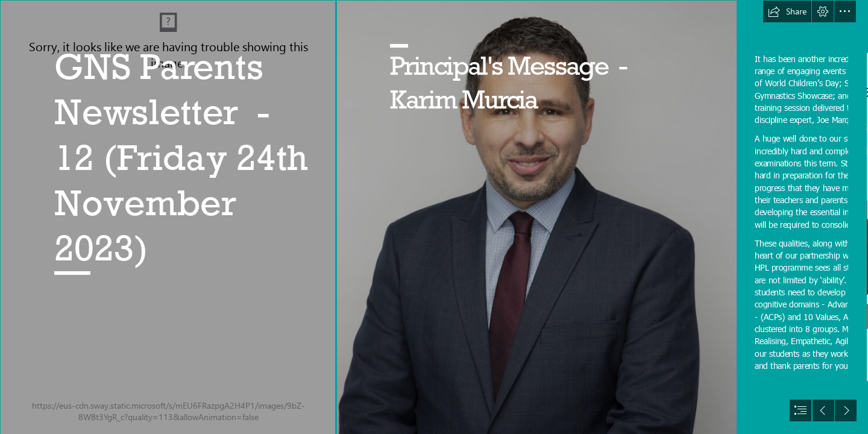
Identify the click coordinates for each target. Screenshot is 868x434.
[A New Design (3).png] (168, 217)
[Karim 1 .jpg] (536, 217)
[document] (434, 217)
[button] (787, 11)
